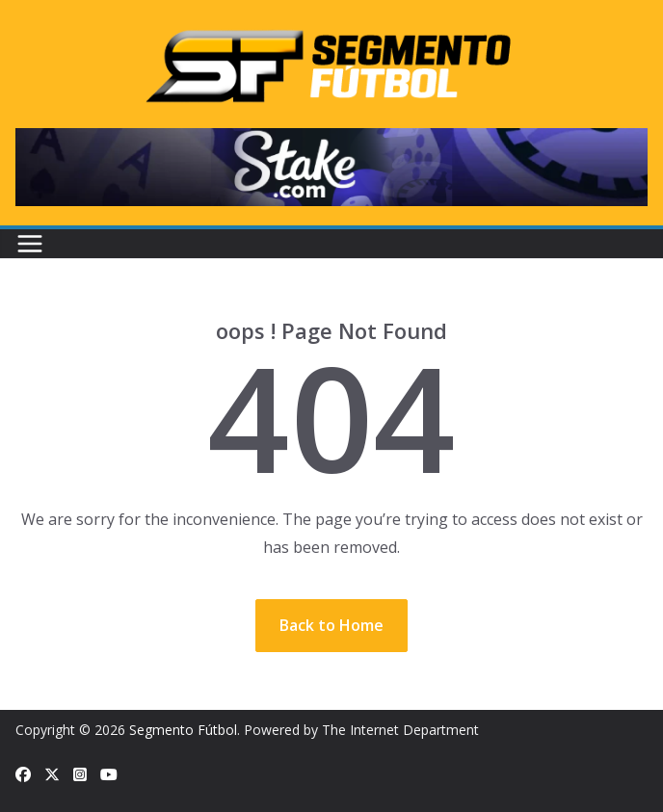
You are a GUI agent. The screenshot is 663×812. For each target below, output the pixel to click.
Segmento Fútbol (183, 730)
